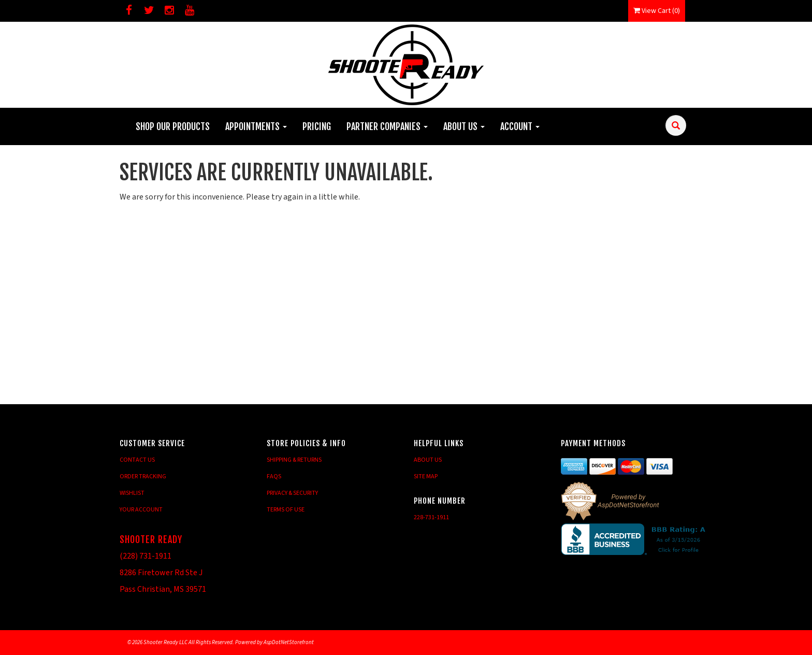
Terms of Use (286, 510)
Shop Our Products (173, 126)
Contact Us (137, 460)
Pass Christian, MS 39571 (163, 589)
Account (520, 126)
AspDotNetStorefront (289, 642)
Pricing (317, 126)
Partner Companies (387, 126)
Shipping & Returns (294, 460)
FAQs (274, 476)
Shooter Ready (151, 539)
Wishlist (132, 493)
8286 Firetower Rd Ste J (161, 573)
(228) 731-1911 (146, 556)
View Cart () (657, 11)
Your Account (141, 510)
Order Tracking (143, 476)
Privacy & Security (292, 493)
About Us (464, 126)
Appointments (256, 126)
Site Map (426, 476)
